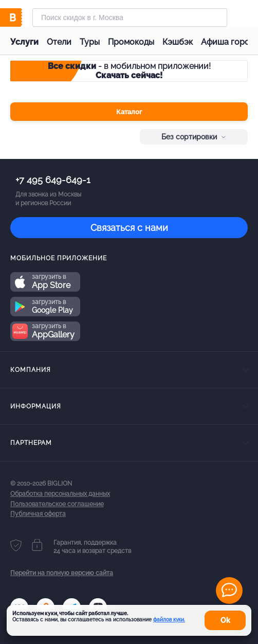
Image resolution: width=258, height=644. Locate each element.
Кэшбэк (178, 42)
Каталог (129, 112)
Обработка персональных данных (60, 494)
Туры (90, 42)
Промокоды (131, 42)
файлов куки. (169, 620)
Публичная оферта (38, 514)
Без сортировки (194, 137)
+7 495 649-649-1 (53, 180)
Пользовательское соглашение (57, 504)
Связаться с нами (129, 228)
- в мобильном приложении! (129, 71)
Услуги (24, 42)
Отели (59, 42)
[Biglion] (21, 17)
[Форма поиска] (130, 17)
